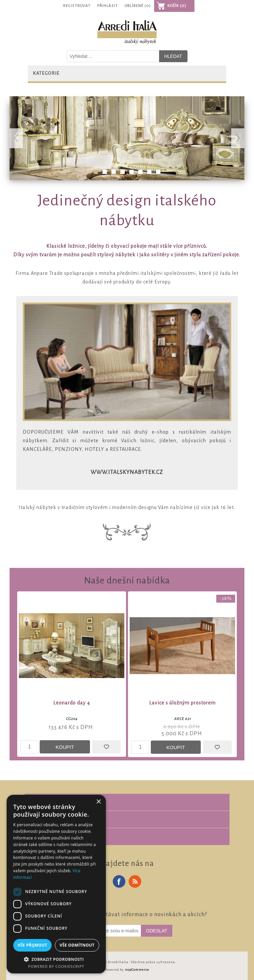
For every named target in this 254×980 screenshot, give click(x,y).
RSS (135, 881)
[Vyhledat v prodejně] (113, 56)
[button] (56, 959)
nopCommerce (137, 970)
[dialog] (56, 884)
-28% (226, 598)
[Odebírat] (111, 931)
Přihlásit (108, 6)
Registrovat (77, 6)
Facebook (119, 881)
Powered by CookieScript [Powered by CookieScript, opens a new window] (56, 966)
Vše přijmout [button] (32, 945)
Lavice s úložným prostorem (182, 703)
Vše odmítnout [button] (77, 945)
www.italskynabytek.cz (127, 472)
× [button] (98, 802)
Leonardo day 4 (72, 703)
